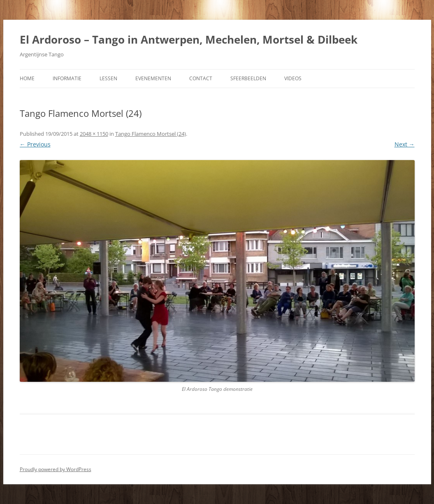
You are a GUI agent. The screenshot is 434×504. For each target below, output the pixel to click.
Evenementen (153, 78)
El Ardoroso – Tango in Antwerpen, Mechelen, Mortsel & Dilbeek (189, 39)
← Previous (35, 144)
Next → (405, 144)
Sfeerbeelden (248, 78)
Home (27, 78)
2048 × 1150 (94, 134)
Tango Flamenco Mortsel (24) (151, 134)
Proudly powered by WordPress (56, 469)
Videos (293, 78)
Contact (201, 78)
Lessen (108, 78)
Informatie (67, 78)
